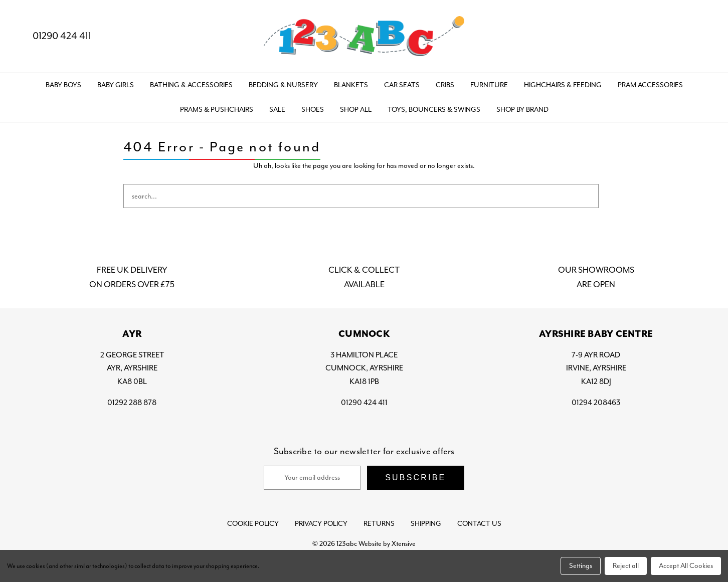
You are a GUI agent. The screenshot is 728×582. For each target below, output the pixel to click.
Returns (379, 524)
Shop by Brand (522, 110)
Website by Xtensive (387, 544)
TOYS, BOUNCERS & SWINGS (434, 110)
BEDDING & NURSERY (283, 85)
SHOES (313, 110)
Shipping (426, 524)
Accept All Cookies (686, 566)
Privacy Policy (321, 524)
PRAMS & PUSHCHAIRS (217, 110)
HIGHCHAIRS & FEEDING (563, 85)
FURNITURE (489, 85)
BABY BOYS (63, 85)
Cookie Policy (253, 524)
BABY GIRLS (116, 85)
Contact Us (479, 524)
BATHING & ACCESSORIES (191, 85)
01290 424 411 (54, 36)
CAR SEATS (402, 85)
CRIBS (445, 85)
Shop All (356, 110)
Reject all (626, 566)
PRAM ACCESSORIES (650, 85)
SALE (277, 110)
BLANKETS (351, 85)
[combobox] (361, 196)
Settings (581, 566)
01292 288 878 (132, 403)
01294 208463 (596, 403)
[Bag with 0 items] (702, 36)
